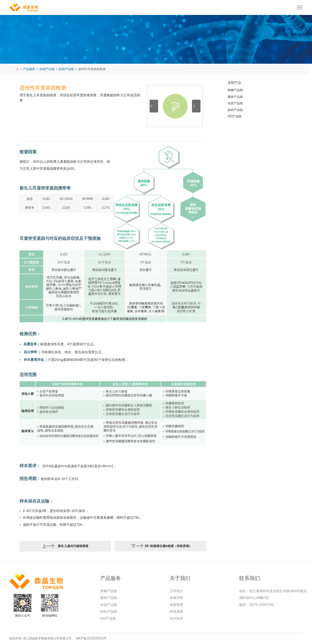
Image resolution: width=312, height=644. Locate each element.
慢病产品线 (235, 97)
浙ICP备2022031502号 (91, 638)
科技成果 (176, 611)
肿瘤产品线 (235, 90)
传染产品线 (235, 103)
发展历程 (176, 598)
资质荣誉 (176, 605)
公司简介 (176, 591)
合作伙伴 (176, 618)
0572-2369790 (261, 605)
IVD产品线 (235, 116)
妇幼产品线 (235, 110)
